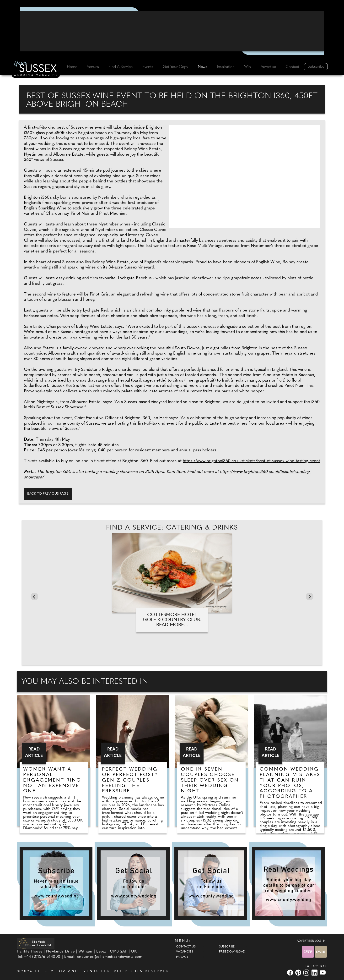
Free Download (232, 952)
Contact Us (186, 947)
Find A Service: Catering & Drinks (172, 528)
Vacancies (185, 952)
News (202, 67)
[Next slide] (310, 597)
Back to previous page (48, 494)
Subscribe (316, 67)
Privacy (182, 957)
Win (247, 67)
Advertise (268, 67)
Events (148, 67)
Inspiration (226, 67)
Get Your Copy (175, 67)
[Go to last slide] (34, 597)
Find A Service (121, 67)
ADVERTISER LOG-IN (311, 941)
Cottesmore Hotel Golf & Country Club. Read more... (172, 620)
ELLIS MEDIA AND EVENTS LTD (72, 971)
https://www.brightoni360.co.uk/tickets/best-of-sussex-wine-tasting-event (251, 461)
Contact (292, 67)
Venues (93, 67)
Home (72, 67)
